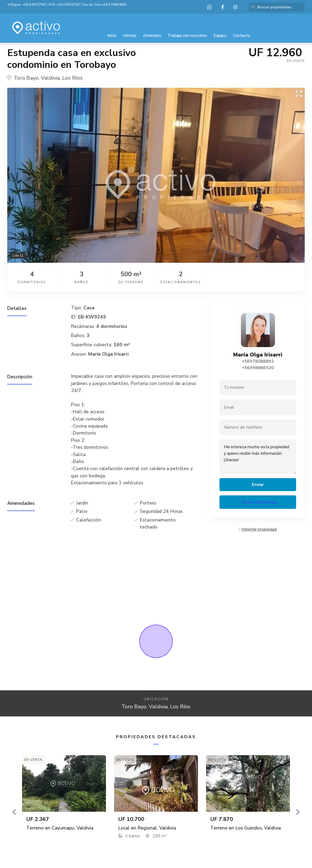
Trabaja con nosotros (187, 36)
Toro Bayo (26, 78)
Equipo (220, 36)
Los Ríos (72, 78)
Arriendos (152, 36)
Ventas (130, 36)
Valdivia (50, 78)
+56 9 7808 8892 (114, 5)
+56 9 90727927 (35, 5)
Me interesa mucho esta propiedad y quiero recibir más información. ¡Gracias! (258, 457)
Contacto (242, 36)
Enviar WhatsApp (258, 502)
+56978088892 (258, 361)
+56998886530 (258, 368)
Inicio (112, 36)
